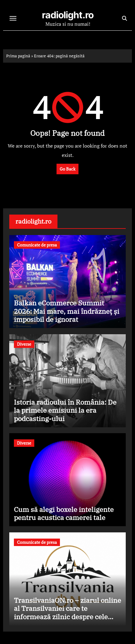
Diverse (24, 344)
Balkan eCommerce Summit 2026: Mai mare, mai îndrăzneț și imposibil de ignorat (67, 311)
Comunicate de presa (37, 245)
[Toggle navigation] (13, 18)
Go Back (67, 169)
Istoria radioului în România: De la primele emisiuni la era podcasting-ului (65, 410)
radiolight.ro (68, 15)
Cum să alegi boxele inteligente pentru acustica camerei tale (64, 513)
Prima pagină (18, 56)
